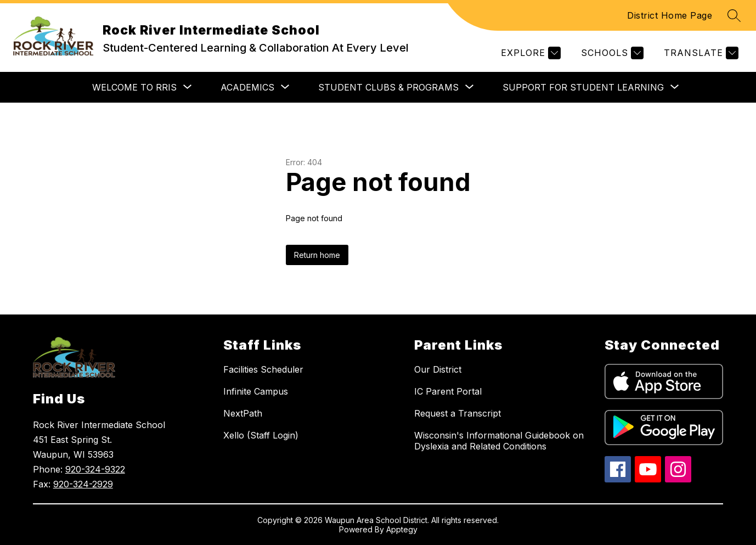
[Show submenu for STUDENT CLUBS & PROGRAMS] (388, 87)
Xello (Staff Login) (261, 435)
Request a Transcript (458, 413)
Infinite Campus (256, 391)
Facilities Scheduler (263, 369)
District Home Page (670, 15)
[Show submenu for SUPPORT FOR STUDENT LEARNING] (583, 87)
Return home (317, 255)
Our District (438, 369)
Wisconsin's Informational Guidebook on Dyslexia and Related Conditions (499, 441)
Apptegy (402, 529)
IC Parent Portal (448, 391)
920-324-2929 (83, 484)
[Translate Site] (700, 53)
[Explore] (529, 53)
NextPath (243, 413)
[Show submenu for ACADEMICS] (247, 87)
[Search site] (734, 15)
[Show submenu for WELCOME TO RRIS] (134, 87)
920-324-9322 (95, 469)
